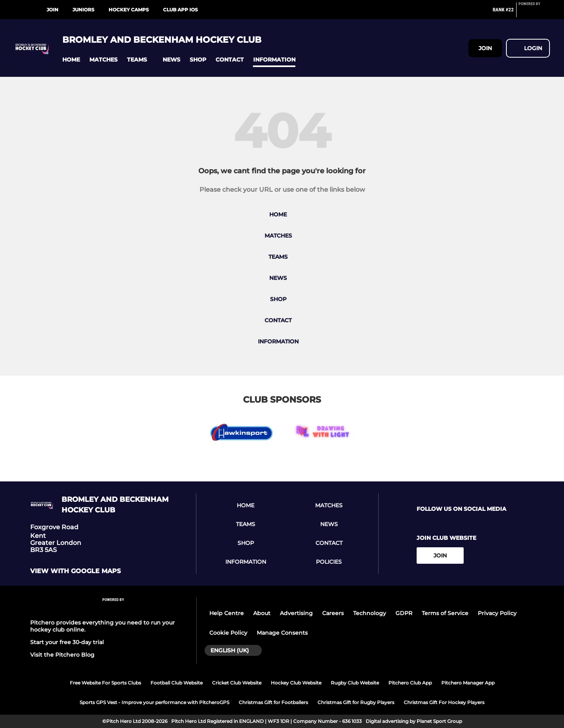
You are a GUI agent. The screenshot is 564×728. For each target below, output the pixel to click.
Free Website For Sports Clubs (105, 683)
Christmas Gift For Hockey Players (444, 702)
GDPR (404, 613)
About (262, 613)
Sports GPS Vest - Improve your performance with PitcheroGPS (154, 702)
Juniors (83, 10)
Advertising (296, 613)
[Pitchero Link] (534, 13)
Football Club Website (177, 683)
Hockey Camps (129, 10)
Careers (333, 613)
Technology (370, 613)
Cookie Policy (228, 633)
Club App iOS (180, 10)
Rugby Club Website (355, 683)
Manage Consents (282, 633)
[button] (71, 60)
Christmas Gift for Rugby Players (356, 702)
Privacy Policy (497, 613)
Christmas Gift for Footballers (273, 702)
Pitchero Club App (410, 683)
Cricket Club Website (237, 683)
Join (53, 10)
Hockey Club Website (296, 683)
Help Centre (227, 613)
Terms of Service (445, 613)
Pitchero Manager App (468, 683)
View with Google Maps (75, 571)
